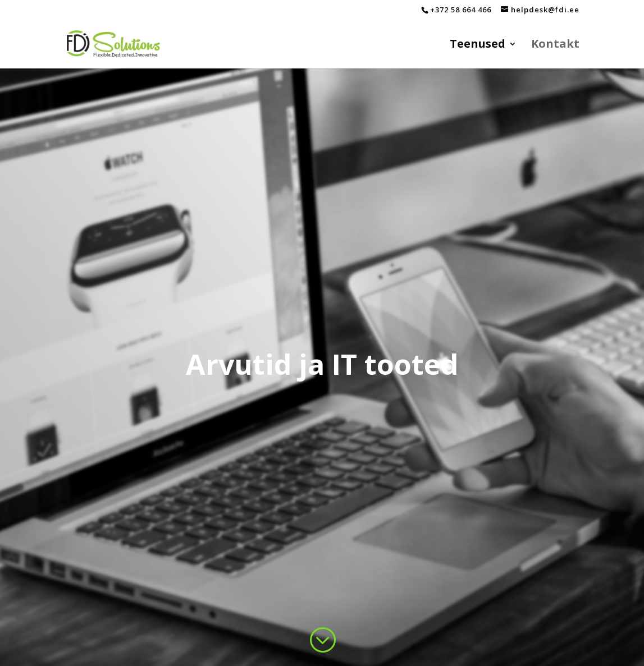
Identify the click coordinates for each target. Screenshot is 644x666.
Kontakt (555, 45)
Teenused (478, 45)
